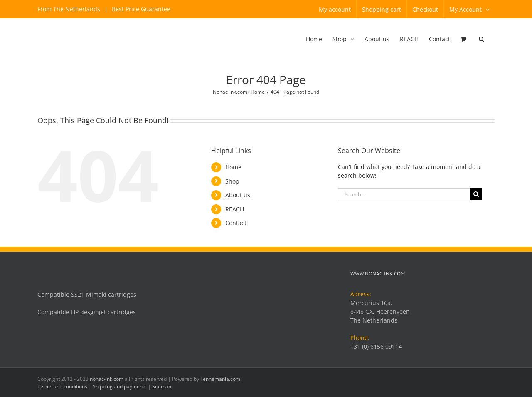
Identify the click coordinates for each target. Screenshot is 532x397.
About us (238, 195)
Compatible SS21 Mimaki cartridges (87, 294)
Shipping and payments (120, 386)
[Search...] (404, 194)
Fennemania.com (220, 379)
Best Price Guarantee (140, 9)
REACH (235, 209)
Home (233, 167)
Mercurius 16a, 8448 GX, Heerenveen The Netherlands (380, 311)
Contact (236, 223)
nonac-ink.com (107, 379)
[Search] (476, 194)
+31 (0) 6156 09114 (376, 346)
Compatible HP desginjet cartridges (87, 312)
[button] (482, 40)
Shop (232, 181)
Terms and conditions (62, 386)
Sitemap (162, 386)
